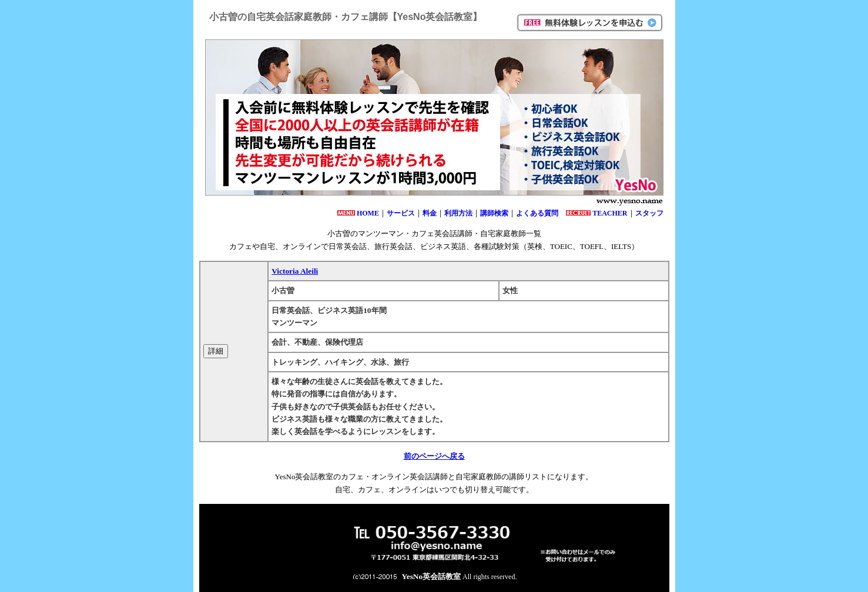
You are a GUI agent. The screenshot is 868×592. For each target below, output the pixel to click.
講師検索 (494, 213)
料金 (430, 213)
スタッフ (649, 213)
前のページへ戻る (434, 456)
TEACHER (610, 213)
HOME (368, 213)
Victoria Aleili (295, 271)
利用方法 (458, 213)
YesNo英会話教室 (432, 576)
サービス (401, 213)
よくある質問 (537, 213)
